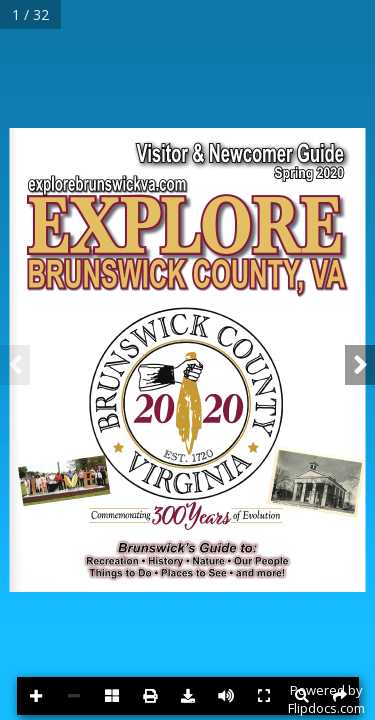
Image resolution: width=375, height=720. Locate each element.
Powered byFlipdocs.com (326, 699)
